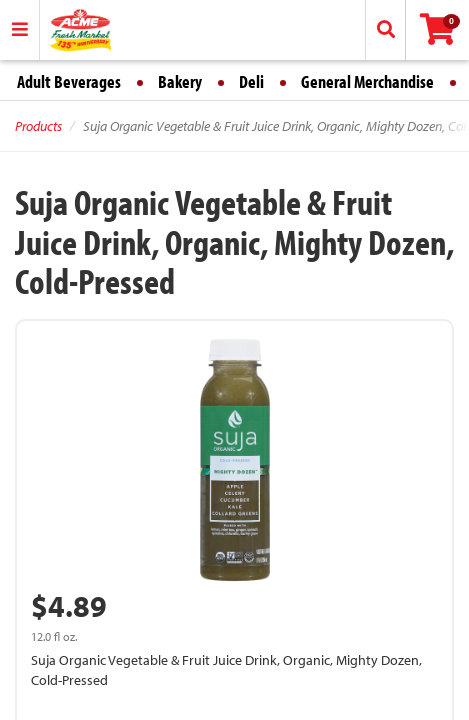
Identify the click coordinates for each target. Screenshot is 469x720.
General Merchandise (367, 81)
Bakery (180, 81)
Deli (251, 81)
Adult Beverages (69, 81)
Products (38, 126)
